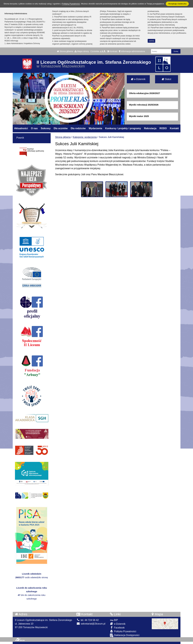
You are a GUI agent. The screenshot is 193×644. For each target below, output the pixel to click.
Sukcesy (46, 128)
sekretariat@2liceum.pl (91, 624)
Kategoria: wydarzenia (85, 137)
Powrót (20, 138)
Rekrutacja (150, 128)
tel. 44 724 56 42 (88, 620)
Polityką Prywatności (71, 4)
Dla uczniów (61, 128)
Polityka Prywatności (123, 631)
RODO (163, 128)
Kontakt (174, 128)
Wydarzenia (95, 128)
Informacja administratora (132, 51)
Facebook (117, 627)
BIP (114, 620)
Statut (166, 79)
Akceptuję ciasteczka (177, 4)
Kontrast (112, 51)
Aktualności (21, 128)
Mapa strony (82, 51)
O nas (34, 128)
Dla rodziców (78, 128)
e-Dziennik (138, 79)
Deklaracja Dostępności (125, 635)
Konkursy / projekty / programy (123, 128)
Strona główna (65, 51)
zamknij (151, 41)
